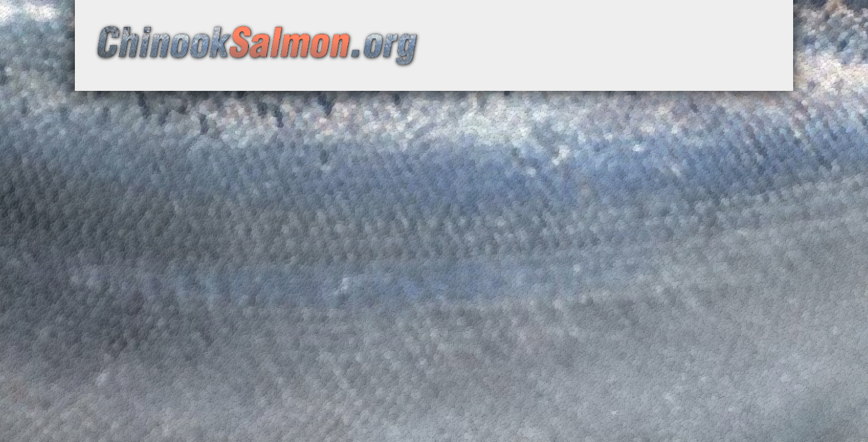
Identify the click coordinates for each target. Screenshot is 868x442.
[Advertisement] (607, 52)
